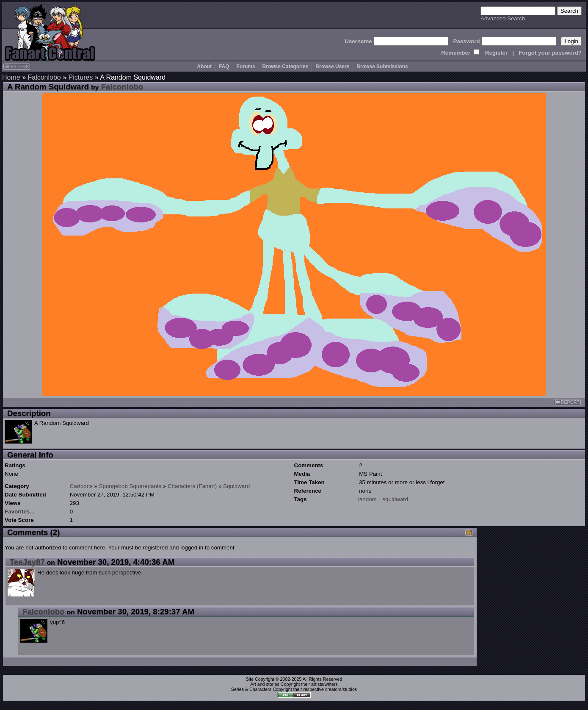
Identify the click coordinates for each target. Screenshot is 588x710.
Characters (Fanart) (192, 486)
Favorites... (19, 512)
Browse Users (332, 67)
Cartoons (81, 486)
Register (496, 53)
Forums (246, 67)
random (367, 499)
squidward (395, 499)
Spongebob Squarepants (130, 486)
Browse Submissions (382, 67)
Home (11, 77)
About (204, 67)
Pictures (81, 77)
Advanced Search (503, 18)
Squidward (236, 486)
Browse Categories (286, 67)
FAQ (224, 67)
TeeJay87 (27, 562)
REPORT (567, 402)
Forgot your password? (550, 53)
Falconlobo (44, 77)
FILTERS (17, 67)
